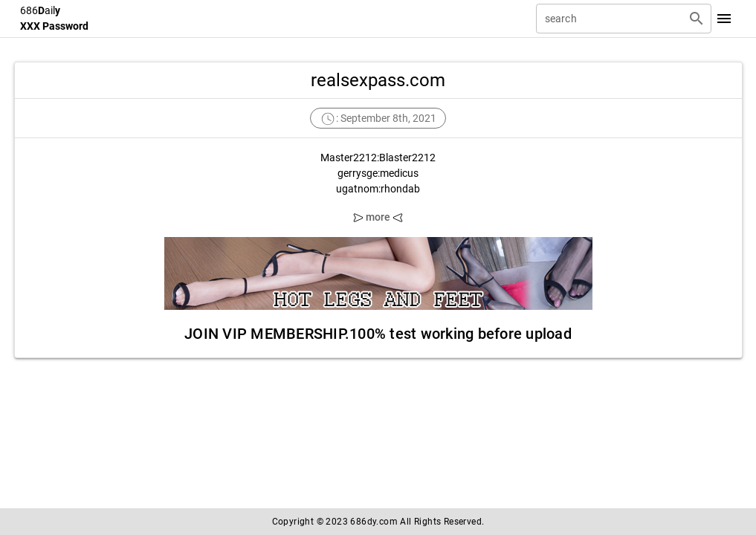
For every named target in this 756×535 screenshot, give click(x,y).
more (378, 217)
